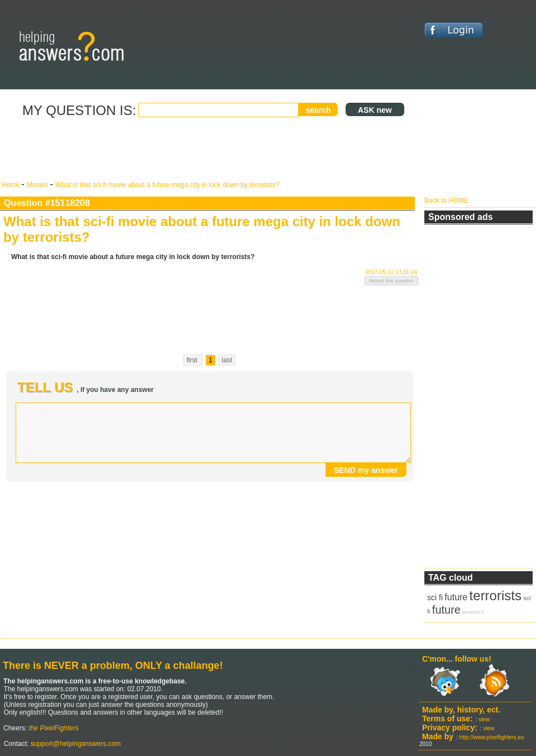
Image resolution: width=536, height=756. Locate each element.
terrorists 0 (473, 612)
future (456, 597)
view (484, 719)
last (227, 360)
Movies (38, 185)
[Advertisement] (209, 150)
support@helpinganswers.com (75, 744)
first (193, 360)
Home (11, 185)
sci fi (435, 597)
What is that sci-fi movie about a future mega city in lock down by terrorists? (167, 185)
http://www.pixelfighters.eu (492, 737)
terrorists (496, 595)
